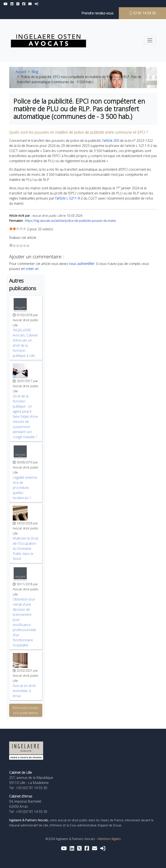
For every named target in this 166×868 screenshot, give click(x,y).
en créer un (30, 269)
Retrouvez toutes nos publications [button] (26, 710)
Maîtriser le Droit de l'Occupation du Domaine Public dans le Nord (26, 549)
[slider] (18, 229)
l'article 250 (111, 141)
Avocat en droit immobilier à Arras (24, 691)
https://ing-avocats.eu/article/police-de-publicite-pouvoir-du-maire (70, 221)
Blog (35, 72)
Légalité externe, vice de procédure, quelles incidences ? (25, 488)
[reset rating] (11, 245)
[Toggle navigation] (150, 40)
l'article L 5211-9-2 (69, 198)
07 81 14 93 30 (142, 13)
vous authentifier (82, 264)
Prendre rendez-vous (97, 13)
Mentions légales (109, 839)
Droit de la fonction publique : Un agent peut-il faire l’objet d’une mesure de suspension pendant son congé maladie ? (25, 416)
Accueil (21, 72)
